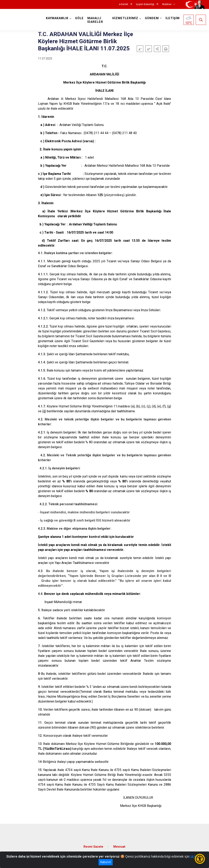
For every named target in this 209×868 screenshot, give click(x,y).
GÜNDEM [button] (152, 18)
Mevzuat (119, 847)
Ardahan (167, 4)
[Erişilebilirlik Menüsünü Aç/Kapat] (200, 859)
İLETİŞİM (173, 18)
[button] (157, 49)
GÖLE (79, 18)
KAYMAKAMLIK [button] (57, 18)
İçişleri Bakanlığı (145, 4)
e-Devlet (124, 4)
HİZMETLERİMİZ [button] (125, 18)
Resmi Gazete (93, 847)
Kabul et (106, 862)
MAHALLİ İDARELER (95, 20)
